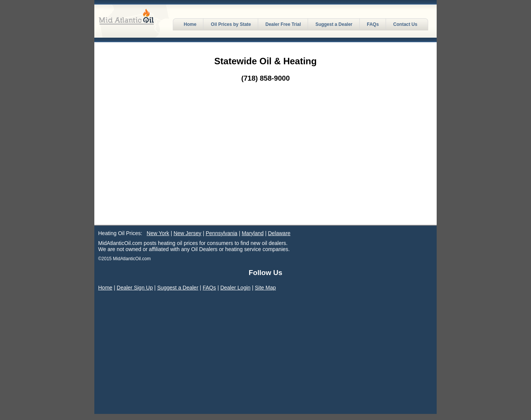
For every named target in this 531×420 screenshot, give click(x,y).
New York (158, 233)
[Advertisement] (265, 168)
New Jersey (187, 233)
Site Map (265, 288)
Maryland (253, 233)
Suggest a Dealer (178, 288)
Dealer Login (235, 288)
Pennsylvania (222, 233)
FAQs (209, 288)
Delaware (279, 233)
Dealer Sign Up (135, 288)
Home (105, 288)
